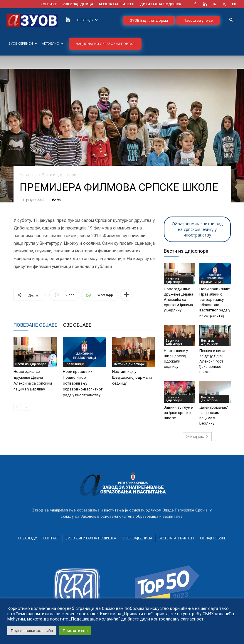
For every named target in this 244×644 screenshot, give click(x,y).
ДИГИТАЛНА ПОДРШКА (161, 4)
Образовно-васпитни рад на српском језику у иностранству (197, 229)
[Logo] (32, 20)
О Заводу (87, 20)
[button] (231, 20)
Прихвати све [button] (75, 631)
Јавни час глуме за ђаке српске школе (178, 413)
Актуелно (53, 43)
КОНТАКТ (49, 4)
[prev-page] (17, 407)
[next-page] (27, 407)
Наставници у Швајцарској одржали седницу (132, 377)
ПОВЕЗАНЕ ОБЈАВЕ (35, 325)
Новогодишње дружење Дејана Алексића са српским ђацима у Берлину (179, 300)
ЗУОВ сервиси (23, 43)
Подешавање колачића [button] (32, 631)
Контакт (51, 538)
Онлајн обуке (213, 538)
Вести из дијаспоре (31, 364)
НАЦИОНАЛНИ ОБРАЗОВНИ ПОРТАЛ (105, 44)
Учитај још (197, 436)
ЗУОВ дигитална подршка (91, 538)
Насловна (28, 175)
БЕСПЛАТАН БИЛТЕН (117, 4)
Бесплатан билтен (176, 538)
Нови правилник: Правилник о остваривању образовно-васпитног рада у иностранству (83, 383)
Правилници (74, 364)
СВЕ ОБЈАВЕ (77, 325)
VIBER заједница (78, 4)
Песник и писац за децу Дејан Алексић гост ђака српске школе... (213, 361)
